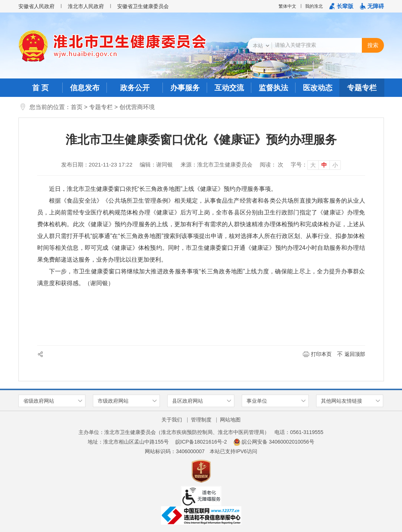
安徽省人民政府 (36, 6)
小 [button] (335, 165)
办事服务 (185, 88)
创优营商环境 (137, 107)
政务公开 (135, 88)
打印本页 (321, 354)
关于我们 (172, 420)
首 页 (41, 88)
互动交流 (229, 88)
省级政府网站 (39, 401)
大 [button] (313, 165)
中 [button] (324, 165)
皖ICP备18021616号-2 (201, 442)
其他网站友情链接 (342, 401)
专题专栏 (362, 88)
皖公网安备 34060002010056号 (274, 442)
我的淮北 (314, 6)
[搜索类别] (261, 46)
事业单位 (257, 401)
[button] (341, 6)
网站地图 (230, 420)
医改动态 (318, 88)
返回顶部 (355, 354)
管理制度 (201, 420)
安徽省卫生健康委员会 (143, 6)
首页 (77, 107)
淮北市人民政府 (86, 6)
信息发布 (85, 88)
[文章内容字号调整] (316, 165)
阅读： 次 (272, 164)
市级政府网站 (113, 401)
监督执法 (273, 88)
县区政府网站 (188, 401)
